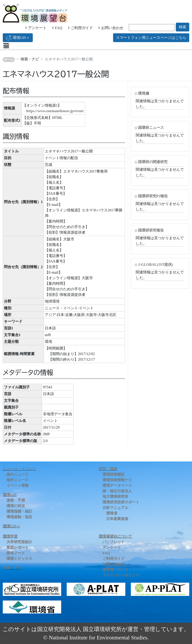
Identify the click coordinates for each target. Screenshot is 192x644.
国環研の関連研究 (153, 162)
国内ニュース (18, 474)
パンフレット (114, 542)
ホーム (9, 59)
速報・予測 (16, 500)
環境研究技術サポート (121, 502)
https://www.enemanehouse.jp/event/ (55, 111)
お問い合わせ (111, 28)
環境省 (112, 513)
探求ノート (16, 553)
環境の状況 (16, 506)
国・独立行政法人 (117, 491)
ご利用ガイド (80, 28)
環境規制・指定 (19, 517)
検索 (183, 27)
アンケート (36, 28)
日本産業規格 (117, 519)
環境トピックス (19, 559)
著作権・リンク (115, 570)
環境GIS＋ (18, 38)
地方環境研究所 (115, 497)
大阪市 (87, 278)
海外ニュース (18, 480)
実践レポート (18, 547)
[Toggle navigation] (6, 46)
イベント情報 (18, 485)
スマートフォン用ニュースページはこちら (151, 38)
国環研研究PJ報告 (153, 196)
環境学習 (10, 536)
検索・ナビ (30, 59)
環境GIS (10, 495)
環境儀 (144, 93)
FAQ (57, 28)
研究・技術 (108, 469)
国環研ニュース (151, 128)
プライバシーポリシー (121, 575)
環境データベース (117, 485)
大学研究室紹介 (19, 542)
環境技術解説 (114, 474)
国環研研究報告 (151, 230)
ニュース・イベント (19, 469)
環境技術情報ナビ (117, 480)
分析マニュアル (115, 508)
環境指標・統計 (19, 511)
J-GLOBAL (156, 265)
